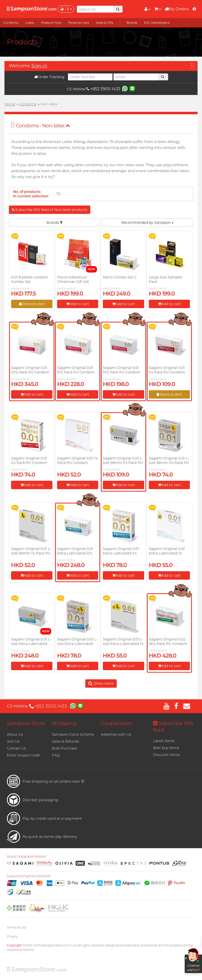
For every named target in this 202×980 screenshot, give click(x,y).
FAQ (56, 755)
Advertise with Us (116, 734)
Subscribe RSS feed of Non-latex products (50, 210)
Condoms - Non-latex (43, 126)
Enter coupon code (23, 755)
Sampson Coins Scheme (73, 734)
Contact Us (17, 748)
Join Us (13, 741)
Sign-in (39, 66)
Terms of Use (16, 927)
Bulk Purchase (64, 748)
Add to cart (78, 304)
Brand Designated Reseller (27, 857)
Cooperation (116, 723)
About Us (15, 734)
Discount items (166, 755)
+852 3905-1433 (103, 89)
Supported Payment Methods (29, 876)
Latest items (164, 741)
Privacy (12, 936)
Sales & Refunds (66, 741)
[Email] (136, 77)
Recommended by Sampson (147, 223)
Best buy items (166, 748)
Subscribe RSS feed (173, 727)
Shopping (64, 723)
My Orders (177, 9)
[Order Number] (90, 77)
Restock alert (32, 304)
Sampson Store (26, 723)
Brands (55, 223)
